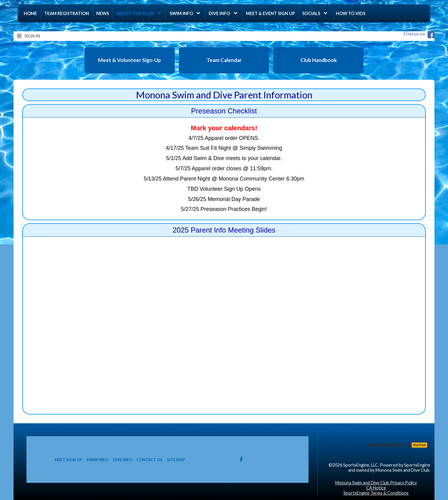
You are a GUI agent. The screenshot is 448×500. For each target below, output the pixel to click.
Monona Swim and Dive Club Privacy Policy (376, 483)
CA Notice (376, 488)
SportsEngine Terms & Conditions (376, 493)
